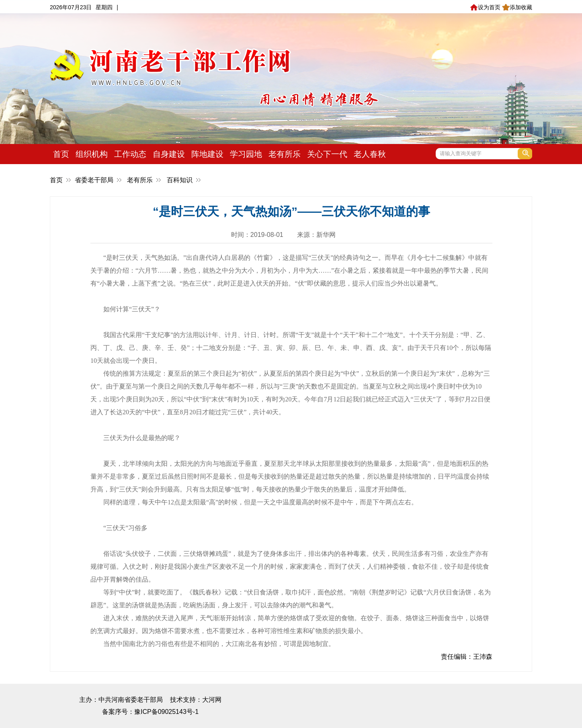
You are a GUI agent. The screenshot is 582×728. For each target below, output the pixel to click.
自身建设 (169, 154)
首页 (61, 154)
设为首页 (485, 7)
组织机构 (92, 154)
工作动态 (130, 154)
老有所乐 (285, 154)
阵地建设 (207, 154)
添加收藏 (517, 7)
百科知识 (180, 180)
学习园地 (246, 154)
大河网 (212, 700)
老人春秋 (370, 154)
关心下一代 (327, 154)
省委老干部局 (94, 180)
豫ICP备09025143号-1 (166, 712)
